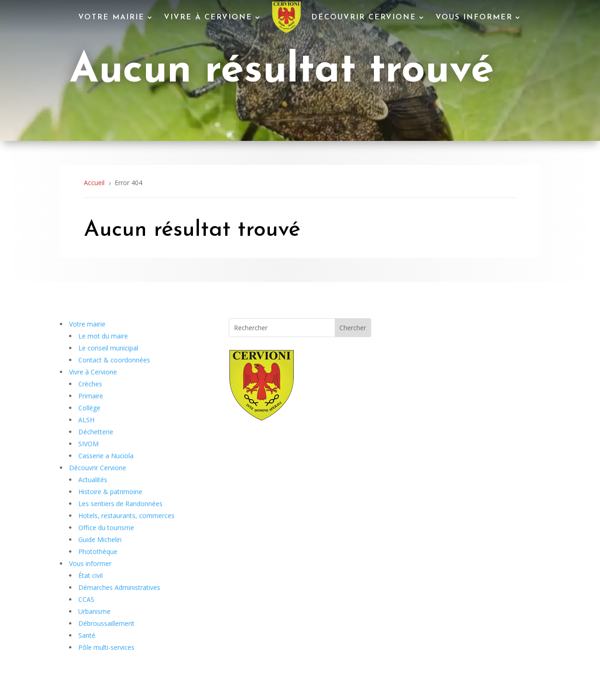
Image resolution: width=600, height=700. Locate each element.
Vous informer (474, 17)
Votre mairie (111, 17)
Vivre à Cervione (208, 17)
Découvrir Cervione (364, 17)
